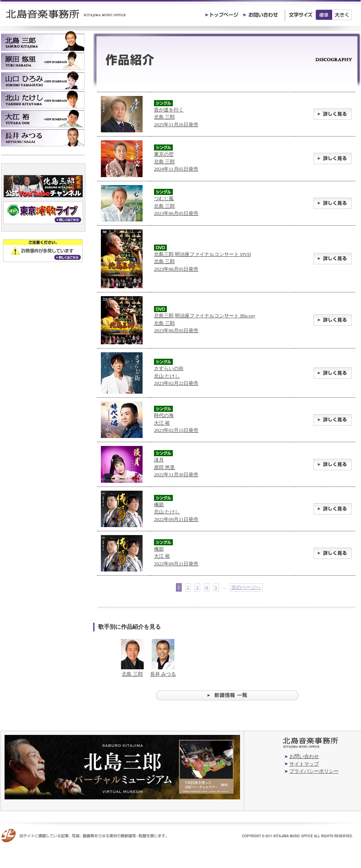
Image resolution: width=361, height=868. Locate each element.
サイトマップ (304, 764)
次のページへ (246, 587)
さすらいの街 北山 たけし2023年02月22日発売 (176, 376)
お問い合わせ (304, 756)
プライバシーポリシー (314, 771)
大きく (342, 15)
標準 (324, 15)
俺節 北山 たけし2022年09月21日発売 (176, 512)
